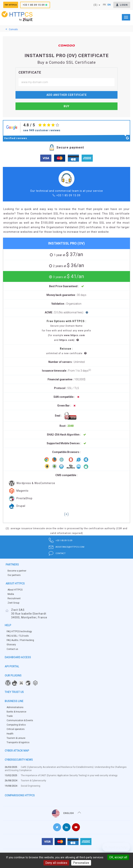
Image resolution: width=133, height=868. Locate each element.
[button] (66, 514)
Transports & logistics (18, 742)
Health (10, 734)
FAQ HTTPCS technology (19, 631)
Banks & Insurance (16, 712)
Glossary (11, 645)
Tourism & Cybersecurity (33, 781)
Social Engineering (31, 786)
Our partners (14, 575)
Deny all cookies (56, 863)
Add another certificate (67, 95)
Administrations (15, 707)
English (66, 813)
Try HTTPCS (15, 5)
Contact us (12, 649)
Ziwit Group (13, 603)
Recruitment (14, 598)
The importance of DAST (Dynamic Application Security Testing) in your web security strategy (69, 775)
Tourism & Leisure (16, 738)
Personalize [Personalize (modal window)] (81, 863)
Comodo (13, 29)
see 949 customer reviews (42, 130)
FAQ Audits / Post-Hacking (20, 640)
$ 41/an (68, 276)
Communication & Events (20, 720)
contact (54, 553)
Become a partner (17, 571)
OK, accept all (118, 857)
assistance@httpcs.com (67, 547)
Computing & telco (16, 725)
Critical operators (16, 729)
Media (11, 594)
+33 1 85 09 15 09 (42, 5)
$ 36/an (68, 265)
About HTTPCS (15, 590)
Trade (10, 716)
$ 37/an (68, 254)
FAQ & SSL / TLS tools (18, 636)
